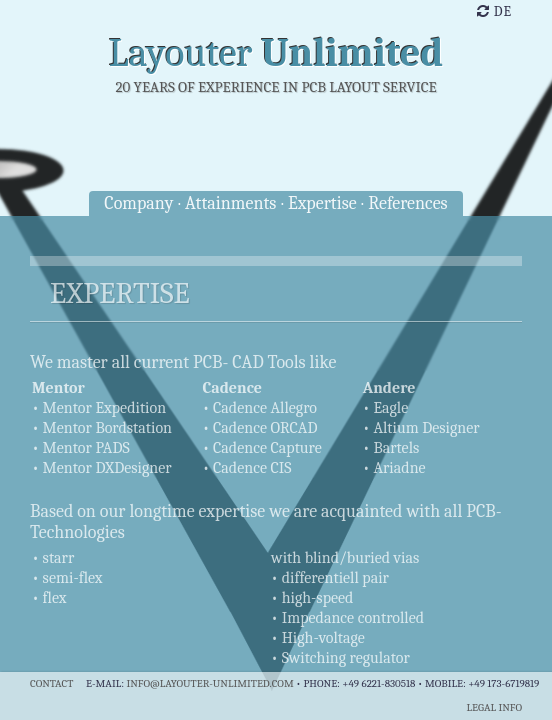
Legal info (494, 707)
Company (138, 203)
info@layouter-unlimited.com (209, 683)
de (494, 11)
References (407, 203)
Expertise (322, 203)
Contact (51, 683)
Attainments (230, 203)
